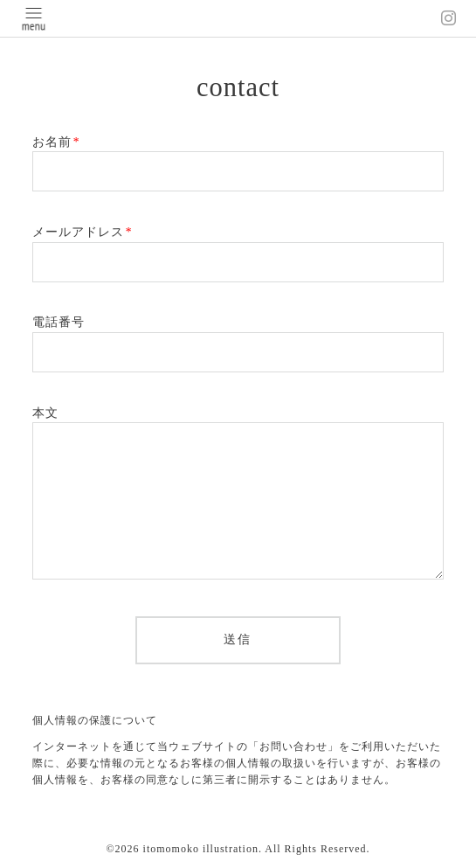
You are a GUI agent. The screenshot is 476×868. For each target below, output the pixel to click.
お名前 (56, 142)
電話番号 (59, 322)
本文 (45, 413)
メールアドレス (83, 232)
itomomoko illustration (201, 849)
